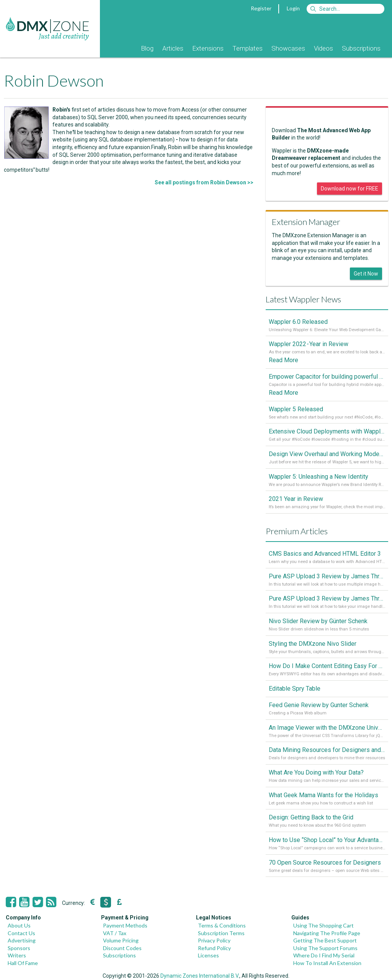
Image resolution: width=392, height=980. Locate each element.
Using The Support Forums (325, 948)
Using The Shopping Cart (323, 925)
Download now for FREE (350, 189)
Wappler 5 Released (296, 409)
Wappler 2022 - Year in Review (309, 344)
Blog (147, 48)
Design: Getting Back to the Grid (311, 817)
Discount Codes (122, 948)
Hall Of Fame (23, 963)
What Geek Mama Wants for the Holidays (323, 795)
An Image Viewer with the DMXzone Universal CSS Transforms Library (327, 728)
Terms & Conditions (222, 925)
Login (293, 8)
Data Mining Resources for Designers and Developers (327, 750)
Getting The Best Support (325, 940)
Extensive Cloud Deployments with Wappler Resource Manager (327, 431)
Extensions (208, 48)
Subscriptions (361, 48)
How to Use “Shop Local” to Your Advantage (327, 840)
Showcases (288, 48)
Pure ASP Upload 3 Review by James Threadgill (327, 598)
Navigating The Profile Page (327, 933)
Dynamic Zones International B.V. (200, 976)
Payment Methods (125, 925)
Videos (323, 48)
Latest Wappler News (303, 299)
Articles (173, 48)
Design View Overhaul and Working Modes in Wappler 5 (327, 454)
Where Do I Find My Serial (324, 955)
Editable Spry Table (295, 689)
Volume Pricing (121, 940)
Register (261, 8)
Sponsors (19, 948)
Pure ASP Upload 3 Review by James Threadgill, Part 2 (327, 576)
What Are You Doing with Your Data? (316, 772)
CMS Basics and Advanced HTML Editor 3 (325, 554)
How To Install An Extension (327, 963)
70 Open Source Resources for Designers (325, 863)
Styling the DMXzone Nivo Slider (313, 644)
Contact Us (21, 933)
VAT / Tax (115, 933)
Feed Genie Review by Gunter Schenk (319, 705)
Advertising (22, 940)
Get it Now (366, 274)
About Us (19, 925)
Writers (17, 955)
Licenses (208, 955)
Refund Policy (214, 948)
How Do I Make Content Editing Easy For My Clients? (327, 666)
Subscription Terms (221, 933)
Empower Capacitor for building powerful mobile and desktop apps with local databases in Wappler (327, 377)
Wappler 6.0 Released (298, 322)
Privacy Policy (214, 940)
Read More (283, 360)
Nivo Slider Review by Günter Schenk (318, 621)
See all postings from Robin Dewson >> (204, 182)
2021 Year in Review (296, 499)
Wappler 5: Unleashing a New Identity (318, 477)
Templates (247, 48)
